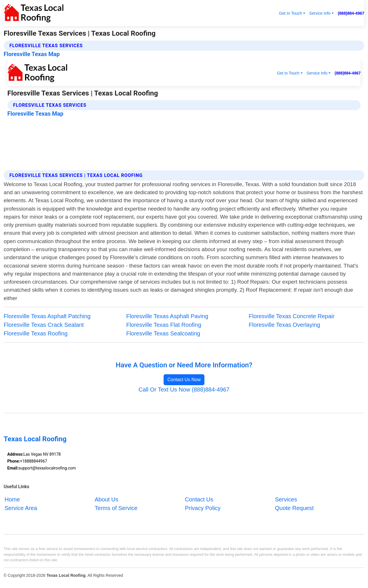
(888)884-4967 (351, 13)
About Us (106, 499)
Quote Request (294, 508)
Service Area (21, 508)
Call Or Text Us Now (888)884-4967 (184, 390)
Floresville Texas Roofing (36, 333)
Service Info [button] (320, 13)
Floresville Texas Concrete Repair (292, 316)
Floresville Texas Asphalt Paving (167, 316)
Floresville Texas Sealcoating (163, 333)
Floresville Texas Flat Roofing (164, 325)
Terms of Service (116, 508)
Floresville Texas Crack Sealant (44, 325)
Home (12, 499)
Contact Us (199, 499)
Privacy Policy (203, 508)
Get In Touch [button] (290, 13)
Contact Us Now (184, 380)
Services (286, 499)
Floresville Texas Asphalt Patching (47, 316)
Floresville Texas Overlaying (284, 325)
